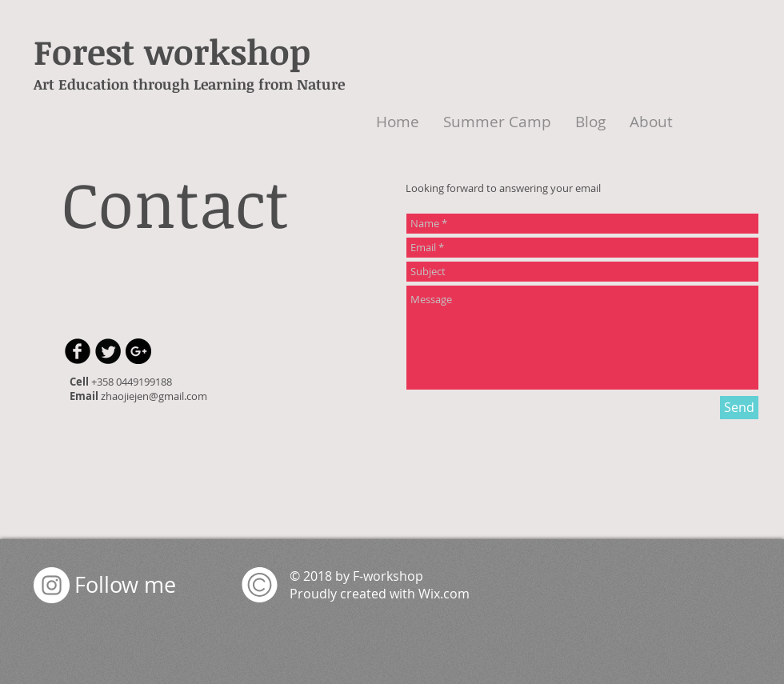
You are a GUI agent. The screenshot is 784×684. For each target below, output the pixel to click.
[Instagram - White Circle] (52, 585)
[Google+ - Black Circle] (138, 351)
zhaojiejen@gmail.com (154, 396)
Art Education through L (117, 84)
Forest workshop (172, 51)
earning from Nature (275, 84)
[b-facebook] (78, 351)
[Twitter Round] (108, 351)
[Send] (739, 408)
